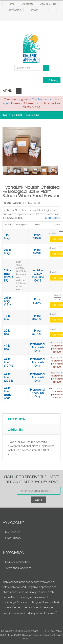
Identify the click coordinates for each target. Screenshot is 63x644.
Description (17, 419)
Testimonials (14, 10)
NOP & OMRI (17, 115)
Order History (13, 538)
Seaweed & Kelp (33, 115)
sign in (7, 103)
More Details (53, 218)
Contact (33, 10)
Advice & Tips (48, 4)
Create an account (44, 99)
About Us (27, 4)
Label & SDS (16, 429)
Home (11, 4)
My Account (13, 532)
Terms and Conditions (18, 568)
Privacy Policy (54, 631)
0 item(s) (51, 80)
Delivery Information (17, 562)
